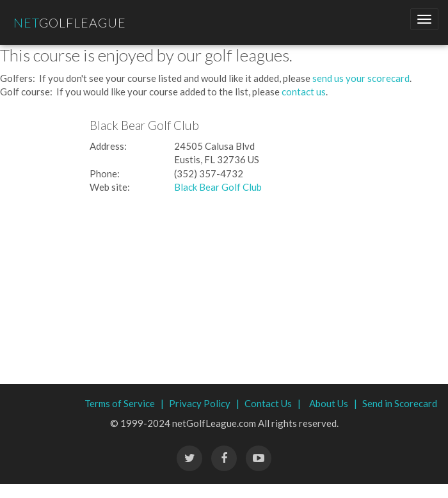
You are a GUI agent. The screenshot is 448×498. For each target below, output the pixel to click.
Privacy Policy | (204, 403)
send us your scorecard (361, 78)
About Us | (333, 403)
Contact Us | (273, 403)
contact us (304, 92)
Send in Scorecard (400, 403)
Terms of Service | (124, 403)
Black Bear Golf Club (218, 187)
